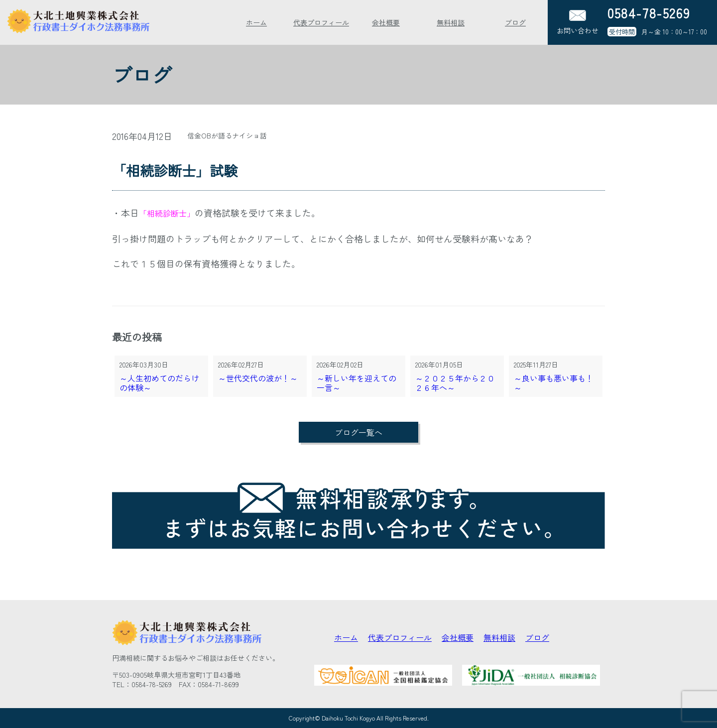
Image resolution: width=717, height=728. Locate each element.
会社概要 (386, 22)
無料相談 (451, 22)
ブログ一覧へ (358, 432)
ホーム (256, 22)
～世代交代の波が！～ (258, 379)
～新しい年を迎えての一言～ (357, 383)
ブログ (515, 22)
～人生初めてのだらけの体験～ (159, 383)
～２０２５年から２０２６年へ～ (455, 383)
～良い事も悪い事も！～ (554, 383)
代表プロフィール (321, 22)
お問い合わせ (578, 23)
